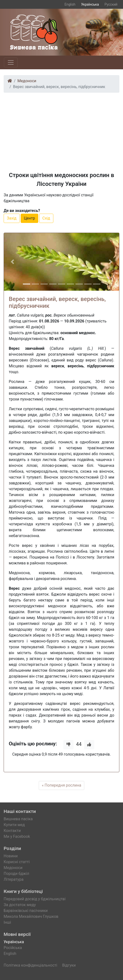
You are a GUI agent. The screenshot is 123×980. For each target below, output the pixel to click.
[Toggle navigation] (11, 62)
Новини (11, 856)
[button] (13, 262)
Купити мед (14, 825)
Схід (46, 218)
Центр (29, 218)
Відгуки (69, 965)
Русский (111, 4)
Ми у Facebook (17, 836)
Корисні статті (17, 862)
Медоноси (27, 81)
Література (14, 879)
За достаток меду (20, 905)
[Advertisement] (61, 131)
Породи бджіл (16, 874)
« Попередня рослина (62, 785)
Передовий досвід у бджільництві (35, 899)
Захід (12, 218)
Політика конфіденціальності (30, 965)
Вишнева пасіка (18, 819)
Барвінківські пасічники (26, 911)
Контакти (12, 831)
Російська (13, 948)
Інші (7, 922)
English (70, 4)
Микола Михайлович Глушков (31, 916)
